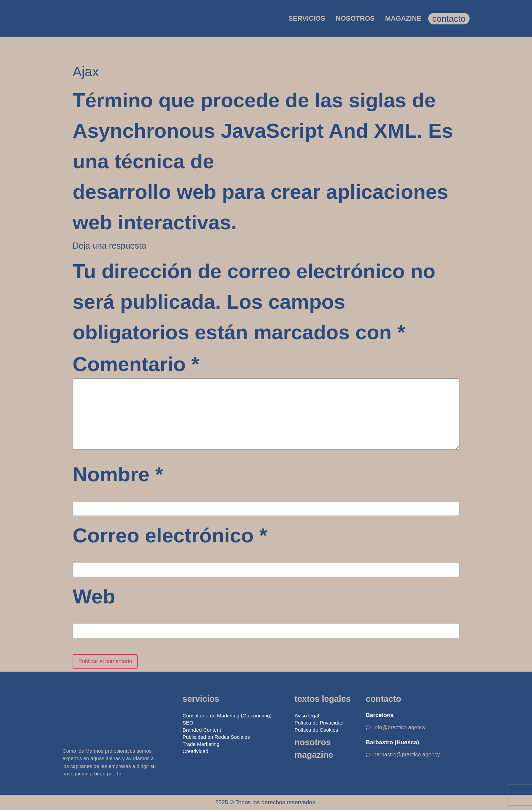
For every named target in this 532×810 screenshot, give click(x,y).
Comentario (136, 364)
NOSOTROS (355, 18)
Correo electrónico (170, 536)
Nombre (118, 475)
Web (94, 597)
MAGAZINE (403, 18)
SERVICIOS (307, 18)
